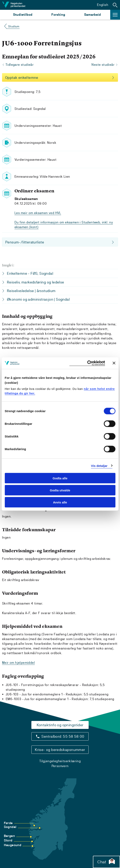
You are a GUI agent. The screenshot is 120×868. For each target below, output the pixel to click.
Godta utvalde (60, 490)
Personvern (60, 766)
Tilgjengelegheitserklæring (60, 761)
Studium (14, 26)
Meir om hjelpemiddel (18, 663)
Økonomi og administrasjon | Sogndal (38, 299)
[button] (115, 5)
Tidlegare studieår (20, 65)
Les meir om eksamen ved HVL (38, 213)
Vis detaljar (99, 466)
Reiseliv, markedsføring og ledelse (36, 282)
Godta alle (60, 478)
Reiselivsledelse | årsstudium (31, 291)
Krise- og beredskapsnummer (60, 750)
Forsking (58, 15)
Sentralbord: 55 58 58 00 (63, 736)
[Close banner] (114, 363)
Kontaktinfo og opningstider (60, 725)
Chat (106, 862)
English (103, 5)
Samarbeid (92, 15)
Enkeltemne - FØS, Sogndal (30, 273)
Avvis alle (60, 502)
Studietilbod (23, 15)
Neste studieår (103, 65)
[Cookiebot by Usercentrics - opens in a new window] (87, 363)
